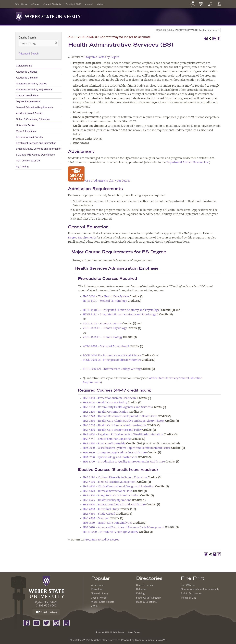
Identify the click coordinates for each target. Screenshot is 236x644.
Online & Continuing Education (33, 119)
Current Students (52, 4)
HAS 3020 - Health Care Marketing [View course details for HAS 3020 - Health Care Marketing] (105, 403)
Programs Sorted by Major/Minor (34, 89)
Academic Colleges (27, 72)
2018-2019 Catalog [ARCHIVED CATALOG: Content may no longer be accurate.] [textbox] (188, 30)
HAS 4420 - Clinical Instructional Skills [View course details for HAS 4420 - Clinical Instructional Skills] (108, 491)
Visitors (101, 4)
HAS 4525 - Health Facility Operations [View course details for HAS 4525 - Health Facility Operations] (107, 500)
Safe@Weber (188, 585)
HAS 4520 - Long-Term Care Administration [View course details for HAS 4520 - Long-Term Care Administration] (111, 496)
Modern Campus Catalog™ (150, 640)
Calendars (142, 589)
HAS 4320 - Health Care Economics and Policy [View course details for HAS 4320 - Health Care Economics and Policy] (112, 430)
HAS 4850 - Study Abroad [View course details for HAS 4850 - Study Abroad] (99, 514)
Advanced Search (29, 53)
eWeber (35, 4)
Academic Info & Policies (30, 113)
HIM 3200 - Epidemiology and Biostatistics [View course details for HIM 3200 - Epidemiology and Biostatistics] (110, 457)
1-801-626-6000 (46, 605)
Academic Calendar (27, 78)
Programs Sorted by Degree (31, 84)
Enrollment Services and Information (36, 143)
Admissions (98, 585)
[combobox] (188, 30)
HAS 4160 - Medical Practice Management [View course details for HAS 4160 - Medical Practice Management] (110, 482)
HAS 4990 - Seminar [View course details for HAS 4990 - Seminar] (96, 518)
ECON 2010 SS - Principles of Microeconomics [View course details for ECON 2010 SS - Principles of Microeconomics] (112, 360)
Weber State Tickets (103, 602)
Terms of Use (188, 598)
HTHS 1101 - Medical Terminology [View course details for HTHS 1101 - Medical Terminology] (105, 301)
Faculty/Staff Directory (149, 598)
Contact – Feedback (46, 612)
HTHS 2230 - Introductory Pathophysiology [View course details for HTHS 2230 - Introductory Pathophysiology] (111, 532)
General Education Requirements (34, 107)
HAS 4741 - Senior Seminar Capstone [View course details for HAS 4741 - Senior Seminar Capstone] (107, 439)
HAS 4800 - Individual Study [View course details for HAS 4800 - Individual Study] (101, 509)
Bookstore (97, 589)
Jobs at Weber (99, 598)
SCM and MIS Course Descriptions (35, 155)
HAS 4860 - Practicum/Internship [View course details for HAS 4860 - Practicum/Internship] (104, 444)
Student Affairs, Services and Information (39, 149)
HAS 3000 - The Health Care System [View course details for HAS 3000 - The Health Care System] (106, 297)
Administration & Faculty (29, 137)
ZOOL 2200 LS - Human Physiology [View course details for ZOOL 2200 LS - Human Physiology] (105, 328)
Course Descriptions (27, 95)
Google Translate (134, 632)
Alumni (89, 4)
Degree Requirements (28, 101)
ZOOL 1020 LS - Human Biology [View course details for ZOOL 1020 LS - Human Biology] (103, 337)
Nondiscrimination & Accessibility (200, 589)
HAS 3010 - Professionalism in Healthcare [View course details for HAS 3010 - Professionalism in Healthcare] (110, 398)
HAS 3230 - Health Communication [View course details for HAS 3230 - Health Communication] (106, 412)
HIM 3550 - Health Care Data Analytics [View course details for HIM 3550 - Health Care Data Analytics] (107, 523)
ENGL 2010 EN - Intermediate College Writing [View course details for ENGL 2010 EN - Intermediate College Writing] (112, 369)
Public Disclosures (191, 593)
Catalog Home (24, 66)
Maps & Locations (26, 131)
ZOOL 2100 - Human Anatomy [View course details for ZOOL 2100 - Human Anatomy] (102, 324)
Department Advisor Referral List (188, 162)
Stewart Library (100, 593)
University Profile (25, 125)
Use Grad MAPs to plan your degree (99, 181)
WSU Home (21, 4)
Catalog (140, 593)
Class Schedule (145, 585)
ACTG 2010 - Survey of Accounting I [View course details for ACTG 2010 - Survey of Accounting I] (106, 346)
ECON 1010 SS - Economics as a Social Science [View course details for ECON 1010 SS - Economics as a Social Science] (112, 356)
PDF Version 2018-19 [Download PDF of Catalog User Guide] (28, 161)
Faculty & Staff (73, 4)
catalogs (78, 640)
